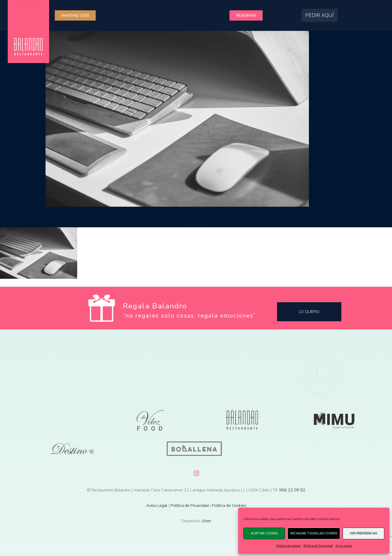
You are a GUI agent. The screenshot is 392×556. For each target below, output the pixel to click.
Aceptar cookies (264, 533)
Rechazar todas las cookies (314, 533)
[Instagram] (196, 472)
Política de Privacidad (318, 546)
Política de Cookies (229, 506)
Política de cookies (288, 546)
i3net (206, 521)
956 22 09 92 (292, 490)
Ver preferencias (363, 533)
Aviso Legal (344, 546)
